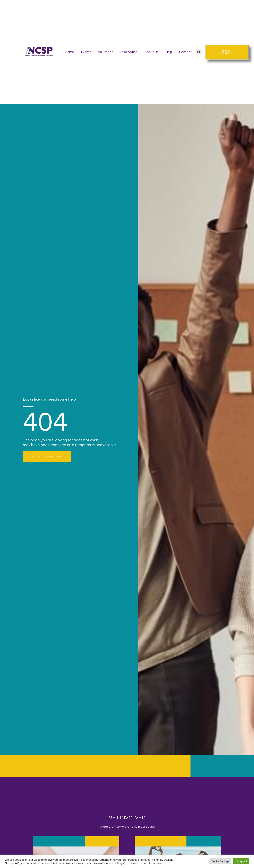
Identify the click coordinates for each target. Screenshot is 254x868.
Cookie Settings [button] (220, 861)
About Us (151, 52)
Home (70, 52)
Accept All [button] (241, 861)
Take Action (129, 52)
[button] (199, 52)
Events (86, 52)
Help (169, 52)
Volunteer (105, 52)
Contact (185, 52)
